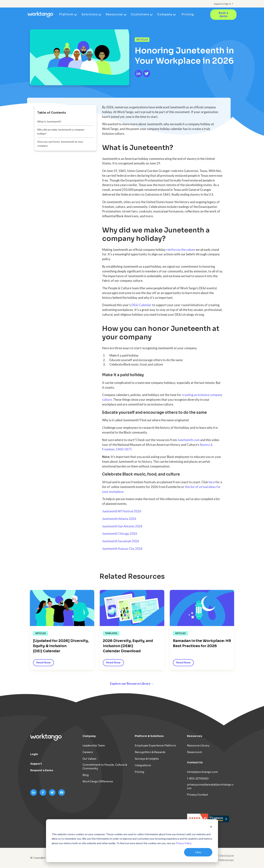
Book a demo (223, 15)
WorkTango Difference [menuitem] (98, 782)
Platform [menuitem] (66, 14)
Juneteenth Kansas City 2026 (122, 549)
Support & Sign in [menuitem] (222, 4)
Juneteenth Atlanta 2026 (119, 519)
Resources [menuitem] (114, 14)
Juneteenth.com (189, 440)
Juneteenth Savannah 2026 (121, 541)
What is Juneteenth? (49, 121)
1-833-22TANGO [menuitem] (198, 779)
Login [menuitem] (34, 754)
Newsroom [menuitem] (195, 752)
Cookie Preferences (220, 860)
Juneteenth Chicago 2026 (120, 534)
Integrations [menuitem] (143, 765)
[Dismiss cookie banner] (211, 827)
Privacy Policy (184, 843)
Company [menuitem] (165, 14)
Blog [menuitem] (86, 775)
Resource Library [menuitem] (198, 746)
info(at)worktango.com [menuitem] (202, 772)
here (212, 482)
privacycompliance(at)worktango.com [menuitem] (210, 786)
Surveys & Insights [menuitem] (147, 759)
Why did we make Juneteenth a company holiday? (61, 132)
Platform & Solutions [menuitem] (149, 736)
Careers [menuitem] (88, 752)
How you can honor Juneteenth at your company (60, 144)
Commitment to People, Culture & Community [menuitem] (105, 767)
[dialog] (132, 841)
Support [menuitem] (36, 764)
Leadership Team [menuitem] (94, 746)
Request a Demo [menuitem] (42, 770)
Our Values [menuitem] (89, 759)
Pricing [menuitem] (188, 14)
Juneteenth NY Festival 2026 (122, 511)
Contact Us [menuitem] (195, 763)
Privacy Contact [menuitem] (198, 795)
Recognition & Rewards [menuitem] (150, 752)
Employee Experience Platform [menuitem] (155, 746)
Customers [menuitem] (140, 14)
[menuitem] (219, 860)
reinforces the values (181, 250)
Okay (198, 852)
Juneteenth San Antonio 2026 (122, 526)
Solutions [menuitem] (90, 14)
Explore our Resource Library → (132, 684)
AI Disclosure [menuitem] (225, 856)
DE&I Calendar (142, 305)
